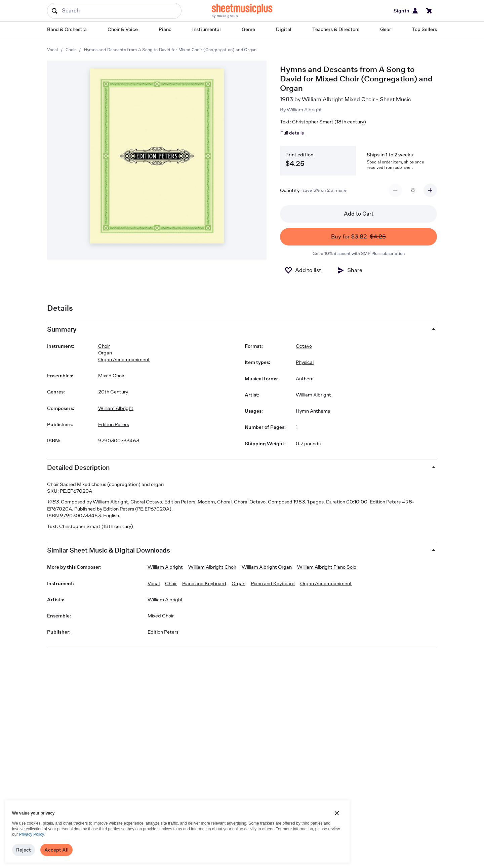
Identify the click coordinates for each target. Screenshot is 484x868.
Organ (105, 353)
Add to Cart (359, 214)
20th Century (113, 392)
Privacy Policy (32, 834)
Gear (386, 29)
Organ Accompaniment (124, 359)
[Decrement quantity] (395, 190)
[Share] (349, 270)
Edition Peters (114, 424)
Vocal (52, 50)
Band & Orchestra (67, 29)
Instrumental (207, 29)
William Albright (304, 109)
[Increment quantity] (430, 190)
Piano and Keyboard (204, 583)
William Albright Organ (267, 567)
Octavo (304, 346)
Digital (284, 29)
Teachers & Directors (336, 29)
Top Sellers (424, 29)
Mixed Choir (111, 375)
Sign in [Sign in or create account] (406, 11)
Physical (305, 362)
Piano (165, 29)
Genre (248, 29)
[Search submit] (54, 11)
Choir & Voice (123, 29)
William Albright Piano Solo (327, 567)
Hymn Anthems (313, 411)
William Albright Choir (212, 567)
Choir (71, 50)
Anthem (305, 379)
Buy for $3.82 (358, 237)
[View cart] (429, 11)
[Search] (114, 11)
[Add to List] (303, 270)
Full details (292, 133)
